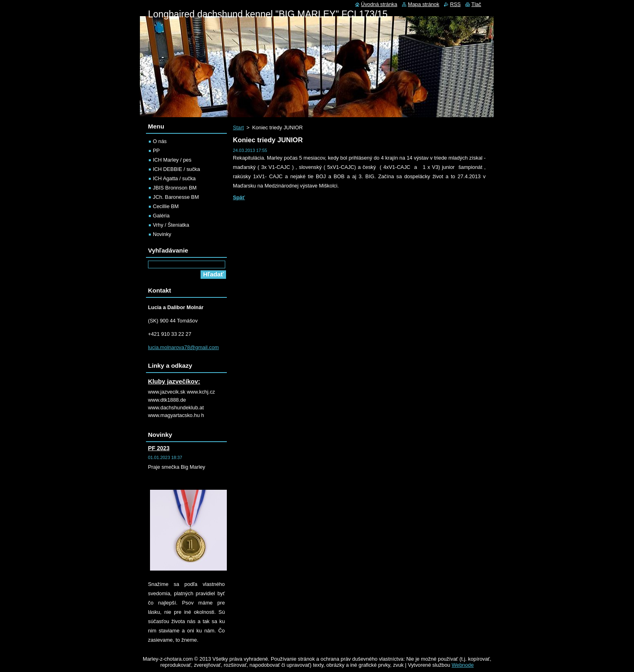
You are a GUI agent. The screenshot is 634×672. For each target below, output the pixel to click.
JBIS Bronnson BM (175, 188)
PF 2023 (159, 448)
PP (156, 151)
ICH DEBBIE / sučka (176, 169)
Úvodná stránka (379, 4)
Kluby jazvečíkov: (174, 381)
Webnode (463, 665)
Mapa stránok (424, 4)
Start (238, 127)
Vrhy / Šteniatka (171, 225)
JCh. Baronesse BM (176, 197)
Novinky (162, 234)
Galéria (161, 216)
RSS (455, 4)
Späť (239, 197)
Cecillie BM (166, 206)
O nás (160, 141)
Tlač (476, 4)
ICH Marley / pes (172, 160)
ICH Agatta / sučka (174, 178)
